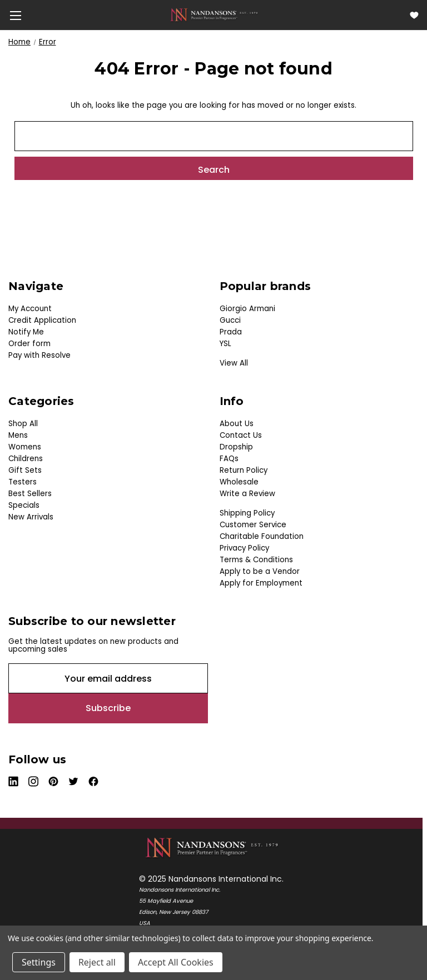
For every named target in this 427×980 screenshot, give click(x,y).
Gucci (230, 320)
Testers (23, 482)
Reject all (97, 962)
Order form (29, 344)
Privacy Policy (244, 548)
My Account (30, 309)
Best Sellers (30, 494)
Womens (25, 447)
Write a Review (247, 494)
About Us (237, 424)
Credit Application (42, 320)
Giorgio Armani (247, 309)
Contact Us (241, 435)
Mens (18, 435)
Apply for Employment (261, 583)
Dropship (236, 447)
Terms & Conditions (256, 560)
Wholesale (239, 482)
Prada (231, 332)
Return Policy (244, 470)
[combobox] (214, 136)
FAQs (229, 459)
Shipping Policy (247, 513)
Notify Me (26, 332)
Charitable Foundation (262, 536)
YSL (225, 344)
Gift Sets (25, 470)
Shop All (23, 424)
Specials (24, 505)
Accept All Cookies (176, 962)
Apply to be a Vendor (260, 571)
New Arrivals (31, 517)
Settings (39, 962)
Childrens (26, 459)
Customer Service (253, 525)
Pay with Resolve (39, 355)
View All (234, 363)
